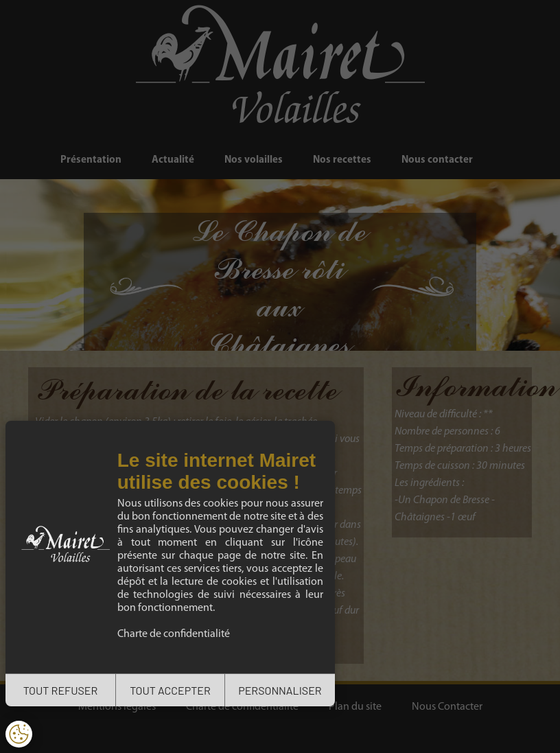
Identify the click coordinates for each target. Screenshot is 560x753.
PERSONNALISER (280, 690)
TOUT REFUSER (61, 690)
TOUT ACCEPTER (170, 690)
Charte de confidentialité (174, 634)
